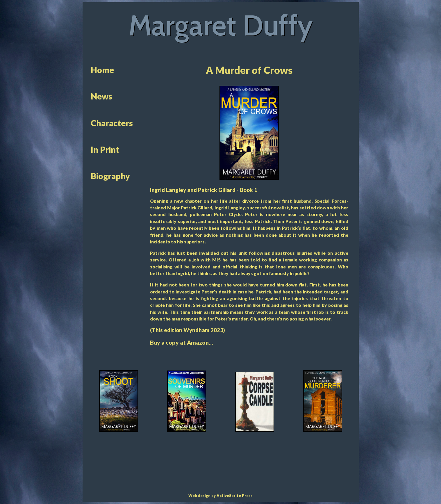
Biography (110, 176)
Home (102, 70)
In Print (105, 149)
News (101, 96)
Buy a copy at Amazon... (182, 342)
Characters (112, 123)
